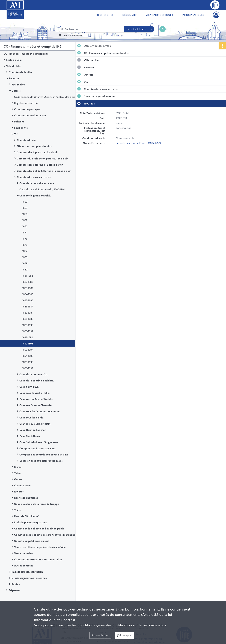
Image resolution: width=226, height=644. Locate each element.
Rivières (19, 491)
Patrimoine (18, 84)
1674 (25, 232)
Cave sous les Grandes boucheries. (40, 411)
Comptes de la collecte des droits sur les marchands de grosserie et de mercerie (49, 535)
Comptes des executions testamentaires (38, 559)
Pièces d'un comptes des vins (34, 146)
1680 (25, 269)
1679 (25, 263)
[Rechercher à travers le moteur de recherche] (93, 29)
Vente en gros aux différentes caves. (41, 461)
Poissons (19, 121)
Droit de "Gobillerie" (27, 516)
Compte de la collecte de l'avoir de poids (39, 528)
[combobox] (139, 29)
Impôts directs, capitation (27, 572)
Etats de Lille (14, 60)
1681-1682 (27, 276)
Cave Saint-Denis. (30, 436)
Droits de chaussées (26, 498)
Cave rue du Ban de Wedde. (36, 399)
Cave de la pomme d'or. (34, 374)
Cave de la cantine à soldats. (37, 380)
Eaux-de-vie (21, 128)
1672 (25, 226)
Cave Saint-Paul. (29, 387)
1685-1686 (28, 300)
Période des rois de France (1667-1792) (138, 143)
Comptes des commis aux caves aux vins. (44, 454)
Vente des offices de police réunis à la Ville (40, 547)
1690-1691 (27, 331)
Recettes (14, 78)
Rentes (16, 584)
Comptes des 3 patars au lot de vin (38, 152)
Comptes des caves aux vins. (34, 177)
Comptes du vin (26, 140)
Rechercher (105, 15)
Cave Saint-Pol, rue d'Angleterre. (39, 442)
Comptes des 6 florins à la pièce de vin (40, 165)
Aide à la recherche (73, 35)
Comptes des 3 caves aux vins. (38, 448)
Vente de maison (24, 553)
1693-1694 (28, 350)
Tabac (18, 473)
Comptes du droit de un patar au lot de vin (43, 158)
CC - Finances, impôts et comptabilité (26, 54)
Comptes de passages (27, 109)
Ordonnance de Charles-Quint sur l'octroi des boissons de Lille (49, 97)
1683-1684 (28, 288)
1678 (25, 257)
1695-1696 (28, 362)
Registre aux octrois (26, 103)
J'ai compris (124, 635)
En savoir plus (100, 635)
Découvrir (130, 15)
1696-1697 (28, 368)
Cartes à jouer (23, 485)
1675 (25, 239)
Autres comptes (24, 565)
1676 (25, 245)
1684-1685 (28, 294)
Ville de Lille (14, 66)
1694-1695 (28, 356)
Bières (18, 467)
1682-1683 (28, 282)
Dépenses (15, 590)
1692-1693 (28, 343)
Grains (18, 479)
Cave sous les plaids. (32, 417)
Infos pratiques (193, 15)
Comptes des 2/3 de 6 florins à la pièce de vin (44, 171)
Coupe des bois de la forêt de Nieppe (37, 504)
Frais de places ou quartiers (31, 522)
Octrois (16, 91)
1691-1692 (27, 337)
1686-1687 (28, 306)
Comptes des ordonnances (30, 115)
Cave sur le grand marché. (35, 195)
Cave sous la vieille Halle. (35, 393)
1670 (25, 214)
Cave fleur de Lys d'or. (33, 430)
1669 (25, 202)
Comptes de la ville (20, 72)
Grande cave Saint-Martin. (35, 424)
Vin (16, 134)
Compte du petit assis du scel (32, 541)
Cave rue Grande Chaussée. (36, 405)
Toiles (18, 510)
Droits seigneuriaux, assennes (29, 578)
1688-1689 (28, 319)
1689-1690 (28, 325)
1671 (25, 220)
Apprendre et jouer (160, 15)
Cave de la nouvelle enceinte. (37, 183)
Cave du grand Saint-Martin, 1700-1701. (42, 189)
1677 (25, 251)
